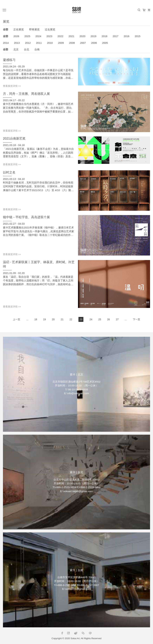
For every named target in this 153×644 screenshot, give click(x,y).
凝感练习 (9, 60)
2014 (6, 43)
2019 (94, 36)
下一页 (137, 319)
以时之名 (9, 172)
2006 (94, 43)
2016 (127, 36)
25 (100, 319)
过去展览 (50, 30)
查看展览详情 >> (12, 86)
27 (117, 319)
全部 (6, 30)
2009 (61, 43)
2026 (16, 36)
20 (53, 319)
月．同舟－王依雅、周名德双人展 (26, 94)
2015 (137, 36)
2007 (83, 43)
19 (44, 319)
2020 (82, 36)
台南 (37, 49)
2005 (105, 43)
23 (81, 319)
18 (36, 319)
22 (71, 319)
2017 (115, 36)
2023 (49, 36)
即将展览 (34, 30)
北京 (16, 49)
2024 (38, 36)
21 (62, 319)
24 (91, 319)
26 (109, 319)
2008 (72, 43)
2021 (71, 36)
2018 (104, 36)
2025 (27, 36)
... (27, 319)
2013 (17, 43)
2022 (60, 36)
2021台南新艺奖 (14, 139)
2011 (39, 43)
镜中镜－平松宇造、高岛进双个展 (26, 217)
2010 (50, 43)
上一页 (16, 319)
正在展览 (19, 30)
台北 (27, 49)
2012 (28, 43)
